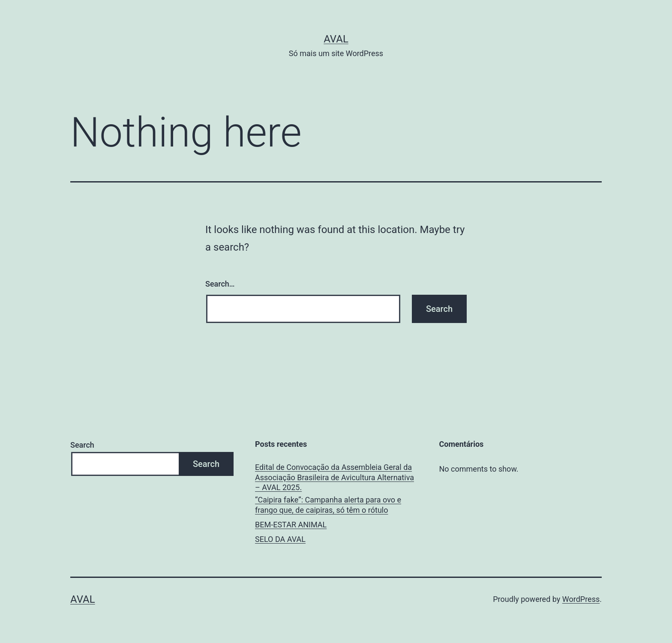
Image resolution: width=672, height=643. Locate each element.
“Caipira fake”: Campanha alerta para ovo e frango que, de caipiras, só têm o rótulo (328, 505)
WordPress (581, 599)
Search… (220, 284)
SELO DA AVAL (280, 539)
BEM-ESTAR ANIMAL (291, 525)
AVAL (336, 39)
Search (82, 445)
